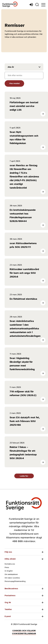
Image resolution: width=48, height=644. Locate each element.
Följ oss (8, 552)
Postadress (10, 596)
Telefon (8, 609)
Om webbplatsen (11, 574)
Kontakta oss (10, 564)
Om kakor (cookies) (12, 578)
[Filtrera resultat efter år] (24, 67)
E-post (8, 616)
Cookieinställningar (24, 634)
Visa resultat (14, 83)
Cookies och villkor (24, 631)
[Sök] (37, 5)
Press (7, 567)
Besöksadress (11, 589)
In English (9, 571)
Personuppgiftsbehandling (15, 581)
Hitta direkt (10, 559)
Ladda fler (24, 476)
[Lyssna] (31, 5)
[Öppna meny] (43, 5)
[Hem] (10, 5)
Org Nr (8, 602)
